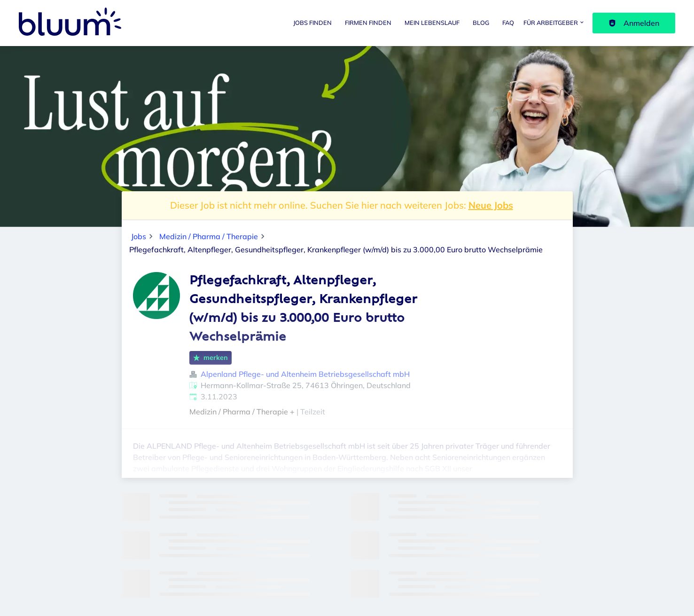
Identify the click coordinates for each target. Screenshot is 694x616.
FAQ (508, 23)
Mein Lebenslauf (432, 23)
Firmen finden (368, 23)
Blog (481, 23)
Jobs (139, 236)
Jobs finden (312, 23)
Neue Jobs (491, 205)
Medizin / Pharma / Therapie (209, 236)
